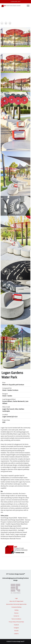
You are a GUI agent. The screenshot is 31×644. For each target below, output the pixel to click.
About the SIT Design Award (16, 601)
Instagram (16, 628)
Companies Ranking (16, 607)
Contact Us (16, 616)
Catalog (16, 610)
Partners (16, 613)
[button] (2, 23)
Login (16, 598)
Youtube (16, 631)
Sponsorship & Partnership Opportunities (16, 604)
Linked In (16, 634)
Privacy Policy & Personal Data (16, 622)
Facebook (16, 625)
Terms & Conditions (16, 619)
